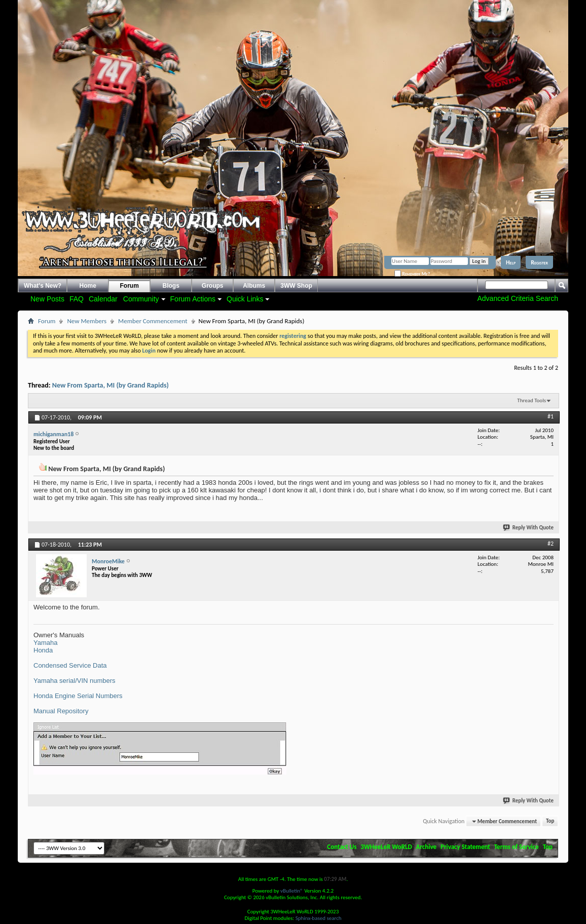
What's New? (43, 286)
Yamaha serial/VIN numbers (75, 681)
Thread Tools (532, 400)
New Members (87, 321)
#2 (551, 544)
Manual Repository (61, 711)
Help (511, 262)
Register (539, 262)
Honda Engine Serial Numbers (78, 696)
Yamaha (45, 643)
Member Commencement (153, 321)
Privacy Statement (465, 847)
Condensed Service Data (70, 665)
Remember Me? (412, 274)
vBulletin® (292, 891)
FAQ (77, 299)
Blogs (171, 286)
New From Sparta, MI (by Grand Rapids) (111, 385)
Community (141, 299)
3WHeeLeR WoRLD (386, 847)
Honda (43, 650)
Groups (213, 286)
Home (88, 286)
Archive (427, 847)
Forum (130, 286)
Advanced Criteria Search (518, 298)
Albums (254, 286)
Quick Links (245, 299)
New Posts (47, 299)
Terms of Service (517, 847)
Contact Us (342, 847)
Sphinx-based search (319, 918)
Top (550, 821)
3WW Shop (296, 286)
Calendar (103, 299)
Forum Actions (193, 299)
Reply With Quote (529, 528)
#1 (551, 416)
